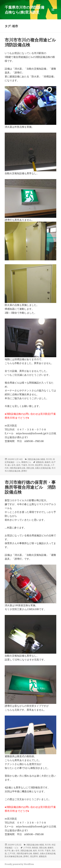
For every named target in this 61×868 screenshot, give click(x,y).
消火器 (47, 465)
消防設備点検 (26, 851)
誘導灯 (24, 471)
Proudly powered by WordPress (19, 864)
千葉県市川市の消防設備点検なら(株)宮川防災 (24, 10)
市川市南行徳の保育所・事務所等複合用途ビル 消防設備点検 (30, 487)
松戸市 (8, 851)
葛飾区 (36, 853)
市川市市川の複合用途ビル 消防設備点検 (32, 42)
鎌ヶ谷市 (12, 465)
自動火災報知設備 (43, 468)
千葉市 (24, 465)
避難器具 (40, 462)
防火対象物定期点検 (14, 856)
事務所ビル (26, 462)
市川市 (49, 459)
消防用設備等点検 (17, 468)
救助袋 (35, 848)
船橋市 (48, 462)
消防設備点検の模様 (36, 459)
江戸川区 (12, 853)
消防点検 (30, 468)
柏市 (18, 465)
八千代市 (27, 848)
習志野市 (39, 465)
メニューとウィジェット (53, 13)
